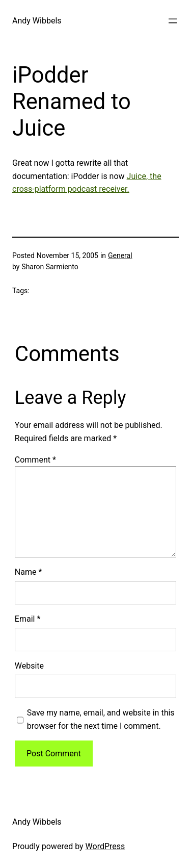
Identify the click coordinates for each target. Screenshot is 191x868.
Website (29, 666)
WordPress (105, 846)
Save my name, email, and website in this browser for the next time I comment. (101, 719)
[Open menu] (173, 21)
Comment (35, 460)
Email (28, 619)
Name (29, 572)
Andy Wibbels (37, 21)
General (120, 256)
